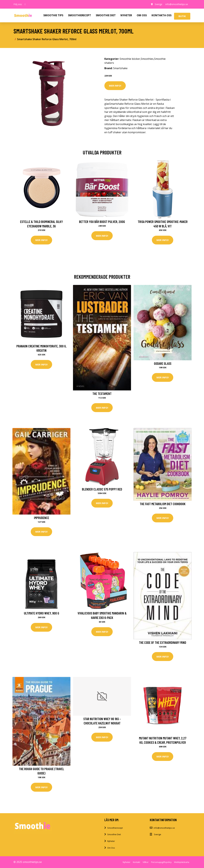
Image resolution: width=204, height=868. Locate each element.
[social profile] (25, 4)
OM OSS (142, 15)
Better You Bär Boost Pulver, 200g (102, 222)
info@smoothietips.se (177, 4)
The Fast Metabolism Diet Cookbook (163, 504)
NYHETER (126, 15)
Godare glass (163, 363)
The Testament (102, 394)
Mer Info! (115, 86)
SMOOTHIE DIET (106, 15)
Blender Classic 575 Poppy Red (102, 489)
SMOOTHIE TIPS (53, 15)
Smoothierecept (115, 828)
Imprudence (42, 518)
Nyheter (111, 841)
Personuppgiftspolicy (161, 862)
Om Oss (111, 848)
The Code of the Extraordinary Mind (163, 642)
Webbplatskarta (182, 862)
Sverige (158, 4)
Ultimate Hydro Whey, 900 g (42, 613)
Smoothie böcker (130, 59)
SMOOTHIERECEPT (80, 15)
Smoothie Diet (114, 834)
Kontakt (137, 862)
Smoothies (147, 59)
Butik (182, 16)
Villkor (146, 862)
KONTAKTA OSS (162, 15)
